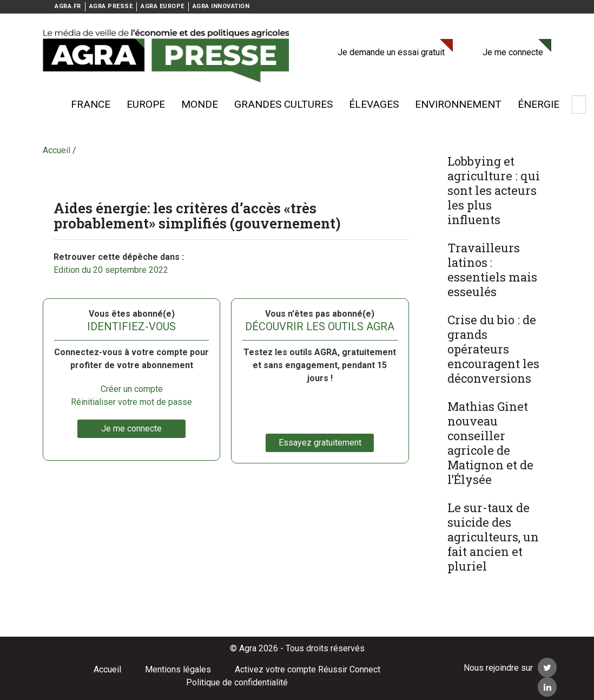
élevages (374, 104)
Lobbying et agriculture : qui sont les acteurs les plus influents (494, 190)
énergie (539, 104)
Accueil (107, 669)
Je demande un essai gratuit (391, 52)
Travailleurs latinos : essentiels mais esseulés (492, 270)
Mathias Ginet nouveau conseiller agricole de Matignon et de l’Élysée (490, 443)
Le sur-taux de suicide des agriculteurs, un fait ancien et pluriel (493, 537)
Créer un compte (132, 389)
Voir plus (48, 104)
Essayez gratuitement (320, 443)
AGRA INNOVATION (221, 6)
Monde (200, 104)
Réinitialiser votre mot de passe (131, 402)
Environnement (458, 104)
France (91, 104)
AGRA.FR (68, 6)
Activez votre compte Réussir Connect (308, 669)
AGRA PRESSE (111, 6)
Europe (146, 104)
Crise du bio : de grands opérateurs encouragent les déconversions (493, 349)
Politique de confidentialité (237, 682)
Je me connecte (513, 52)
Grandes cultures (283, 104)
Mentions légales (178, 669)
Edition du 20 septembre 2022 (111, 270)
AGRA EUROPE (163, 6)
